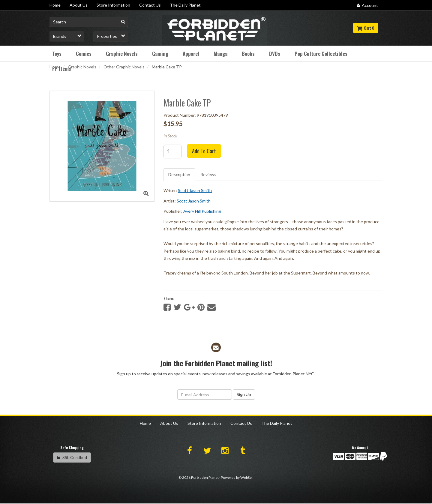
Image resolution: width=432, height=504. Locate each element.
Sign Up (244, 394)
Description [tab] (179, 174)
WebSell (247, 477)
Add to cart (204, 151)
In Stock (170, 136)
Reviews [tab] (208, 174)
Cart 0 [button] (366, 28)
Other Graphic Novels (124, 67)
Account (367, 5)
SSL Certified (72, 457)
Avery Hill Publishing (202, 211)
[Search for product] (89, 22)
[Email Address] (205, 394)
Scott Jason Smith (195, 190)
